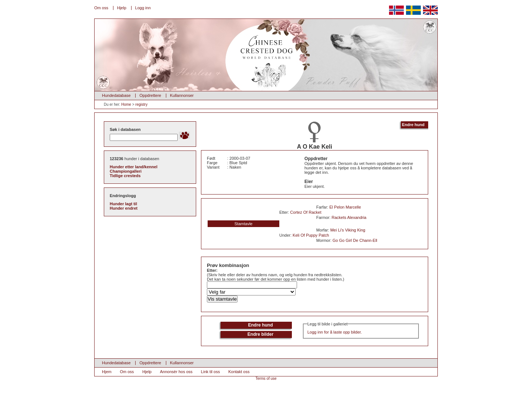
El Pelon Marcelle (345, 207)
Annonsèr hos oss (176, 372)
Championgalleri (126, 171)
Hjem (107, 372)
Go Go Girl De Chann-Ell (355, 240)
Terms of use (266, 378)
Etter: (212, 270)
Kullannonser (182, 95)
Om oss (101, 8)
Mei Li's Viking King (348, 230)
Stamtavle (244, 224)
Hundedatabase (116, 95)
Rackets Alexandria (349, 217)
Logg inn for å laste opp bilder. (335, 332)
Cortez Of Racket (306, 212)
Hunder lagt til (123, 204)
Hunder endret (124, 208)
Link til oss (210, 372)
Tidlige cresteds (125, 176)
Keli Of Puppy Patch (311, 235)
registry (141, 104)
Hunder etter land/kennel (134, 167)
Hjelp (122, 8)
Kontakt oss (239, 372)
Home (126, 104)
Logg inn (143, 8)
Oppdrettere (150, 95)
